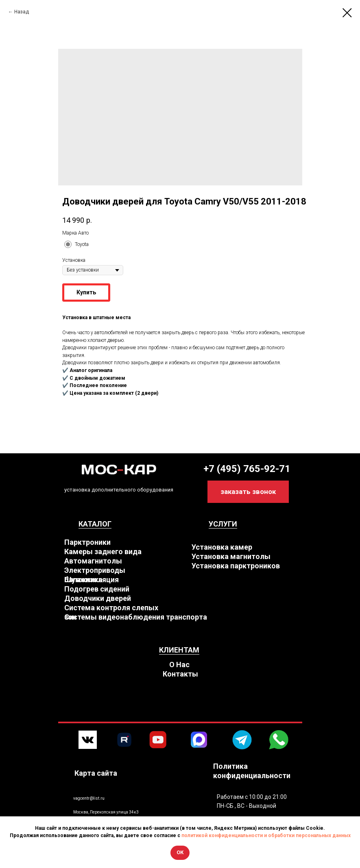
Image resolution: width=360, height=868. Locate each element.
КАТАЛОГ (95, 524)
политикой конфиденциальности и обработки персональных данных (266, 835)
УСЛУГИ (223, 524)
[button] (248, 492)
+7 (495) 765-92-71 (247, 469)
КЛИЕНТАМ (179, 650)
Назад (22, 12)
